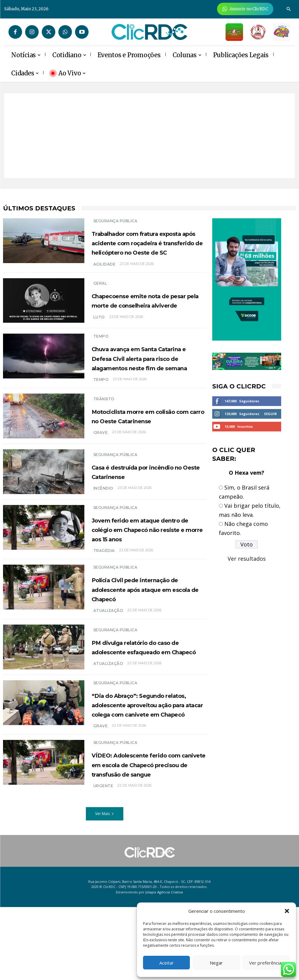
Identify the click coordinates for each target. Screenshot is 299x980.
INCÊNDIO (103, 522)
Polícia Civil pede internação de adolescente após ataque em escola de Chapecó (148, 630)
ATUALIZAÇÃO (108, 711)
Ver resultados (247, 559)
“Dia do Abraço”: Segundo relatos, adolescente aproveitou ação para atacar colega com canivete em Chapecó (147, 759)
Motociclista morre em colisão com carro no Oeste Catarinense (146, 441)
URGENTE (103, 859)
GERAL (100, 290)
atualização (108, 651)
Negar (216, 963)
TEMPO (101, 350)
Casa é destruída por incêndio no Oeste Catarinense (133, 501)
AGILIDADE (105, 274)
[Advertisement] (149, 136)
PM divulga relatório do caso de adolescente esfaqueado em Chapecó (148, 689)
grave (101, 462)
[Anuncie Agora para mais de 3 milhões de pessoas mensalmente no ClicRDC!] (245, 9)
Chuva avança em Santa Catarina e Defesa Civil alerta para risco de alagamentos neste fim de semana (149, 376)
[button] (287, 911)
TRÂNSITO (104, 419)
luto (99, 333)
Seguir (270, 414)
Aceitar (167, 963)
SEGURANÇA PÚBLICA (115, 221)
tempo (101, 403)
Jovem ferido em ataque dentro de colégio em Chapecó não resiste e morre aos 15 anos (141, 565)
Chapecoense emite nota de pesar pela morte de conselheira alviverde (148, 312)
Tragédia (104, 591)
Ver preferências (266, 963)
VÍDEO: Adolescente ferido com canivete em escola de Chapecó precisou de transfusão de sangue (147, 833)
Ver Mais (105, 887)
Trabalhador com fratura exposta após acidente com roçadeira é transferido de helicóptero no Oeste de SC (147, 247)
